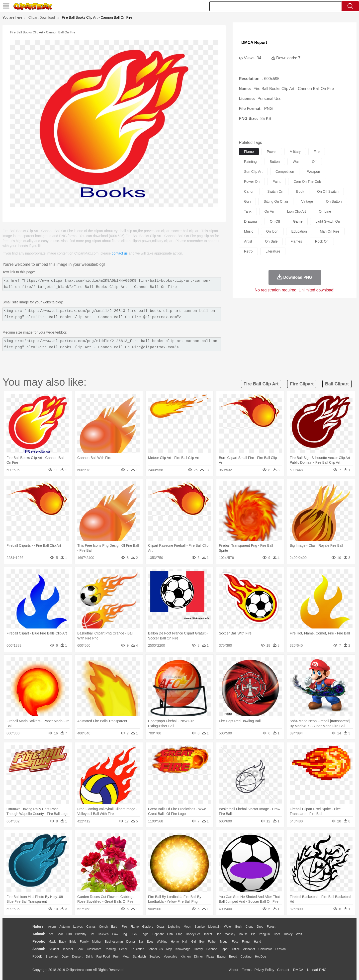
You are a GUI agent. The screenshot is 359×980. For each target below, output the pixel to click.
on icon (272, 231)
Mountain (214, 927)
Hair (185, 942)
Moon (187, 927)
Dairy (65, 957)
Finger (246, 942)
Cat (92, 934)
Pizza (210, 957)
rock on (322, 241)
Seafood (155, 957)
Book (80, 949)
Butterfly (81, 934)
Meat (126, 957)
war (296, 162)
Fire (124, 927)
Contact (283, 970)
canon (249, 191)
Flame (135, 927)
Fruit (116, 957)
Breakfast (52, 957)
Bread (233, 957)
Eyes (150, 942)
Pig (253, 934)
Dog (124, 934)
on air (269, 211)
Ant (51, 934)
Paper (224, 949)
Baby (62, 942)
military (295, 152)
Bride (73, 942)
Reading (110, 949)
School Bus (155, 949)
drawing (250, 221)
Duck (134, 934)
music (249, 231)
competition (285, 172)
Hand (257, 942)
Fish (170, 934)
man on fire (330, 231)
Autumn (64, 927)
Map (169, 949)
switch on (275, 191)
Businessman (114, 942)
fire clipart (302, 384)
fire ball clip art (261, 384)
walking (162, 942)
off (314, 162)
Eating (221, 957)
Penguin (264, 934)
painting (250, 162)
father (212, 942)
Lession (280, 949)
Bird (69, 934)
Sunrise (200, 927)
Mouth (224, 942)
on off (275, 221)
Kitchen (186, 957)
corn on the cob (307, 181)
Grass (161, 927)
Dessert (77, 957)
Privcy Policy (264, 970)
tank (248, 211)
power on (252, 181)
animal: (39, 934)
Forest (271, 927)
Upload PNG (317, 970)
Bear (60, 934)
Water (228, 927)
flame (249, 152)
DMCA (298, 970)
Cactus (91, 927)
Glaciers (148, 927)
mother (97, 942)
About (234, 970)
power (272, 152)
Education (137, 949)
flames (296, 241)
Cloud (249, 927)
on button (334, 201)
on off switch (328, 191)
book (300, 191)
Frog (179, 934)
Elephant (158, 934)
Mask (52, 942)
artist (248, 241)
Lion (219, 934)
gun (247, 201)
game (298, 221)
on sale (271, 241)
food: (37, 956)
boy (202, 942)
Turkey (288, 934)
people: (39, 941)
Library (198, 949)
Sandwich (139, 957)
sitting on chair (276, 201)
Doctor (131, 942)
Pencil (123, 949)
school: (39, 949)
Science (212, 949)
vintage (307, 201)
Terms (247, 970)
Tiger (277, 934)
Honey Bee (193, 934)
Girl (194, 942)
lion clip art (296, 211)
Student (54, 949)
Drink (90, 957)
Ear (141, 942)
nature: (39, 926)
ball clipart (337, 384)
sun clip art (253, 172)
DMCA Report (254, 43)
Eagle (144, 934)
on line (325, 211)
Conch (103, 927)
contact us (120, 253)
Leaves (78, 927)
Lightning (174, 927)
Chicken (103, 934)
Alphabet (249, 949)
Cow (115, 934)
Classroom (94, 949)
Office (236, 949)
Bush (239, 927)
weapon (314, 172)
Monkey (230, 934)
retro (248, 251)
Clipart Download (42, 17)
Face (235, 942)
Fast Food (103, 957)
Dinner (199, 957)
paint (276, 181)
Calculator (265, 949)
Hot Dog (261, 957)
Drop (260, 927)
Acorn (52, 927)
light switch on (328, 221)
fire (317, 152)
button (275, 162)
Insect (208, 934)
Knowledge (183, 949)
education (299, 231)
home (175, 942)
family (84, 942)
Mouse (243, 934)
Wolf (299, 934)
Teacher (68, 949)
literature (273, 251)
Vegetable (170, 957)
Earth (115, 927)
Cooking (246, 957)
